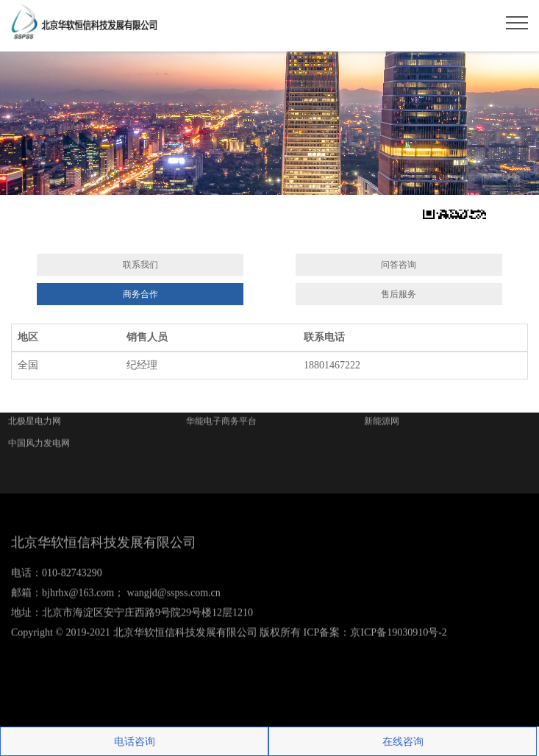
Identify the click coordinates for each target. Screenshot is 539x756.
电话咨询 (135, 742)
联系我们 (140, 265)
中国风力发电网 (39, 415)
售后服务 (399, 294)
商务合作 (140, 294)
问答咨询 (399, 265)
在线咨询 (403, 742)
